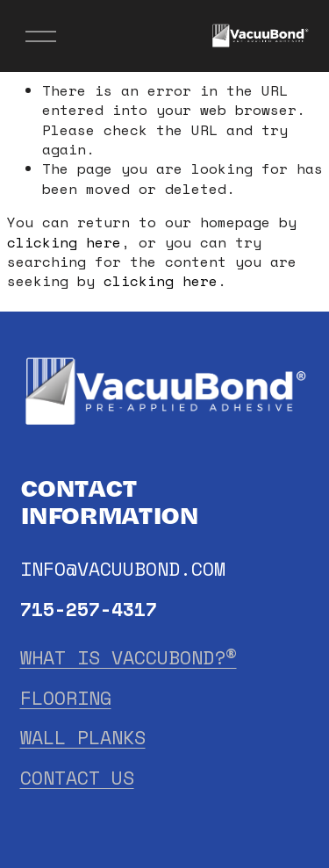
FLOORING (66, 699)
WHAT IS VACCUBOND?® (129, 658)
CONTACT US (77, 778)
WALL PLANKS (83, 738)
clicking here (64, 242)
